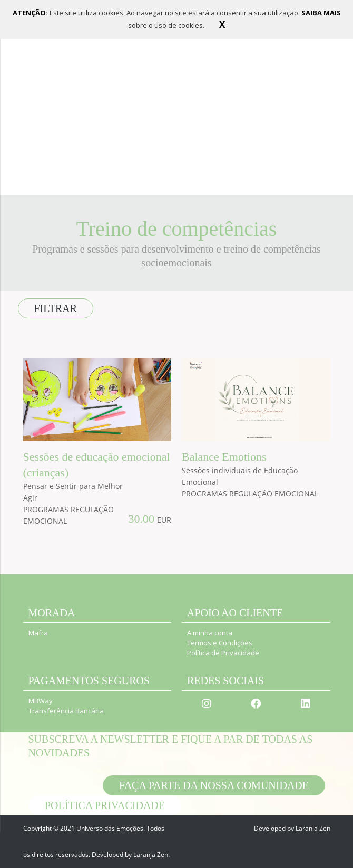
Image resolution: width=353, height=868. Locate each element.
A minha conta (210, 633)
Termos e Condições (220, 643)
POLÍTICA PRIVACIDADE (105, 805)
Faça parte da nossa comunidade (214, 785)
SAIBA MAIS (321, 13)
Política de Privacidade (223, 653)
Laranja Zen (151, 855)
